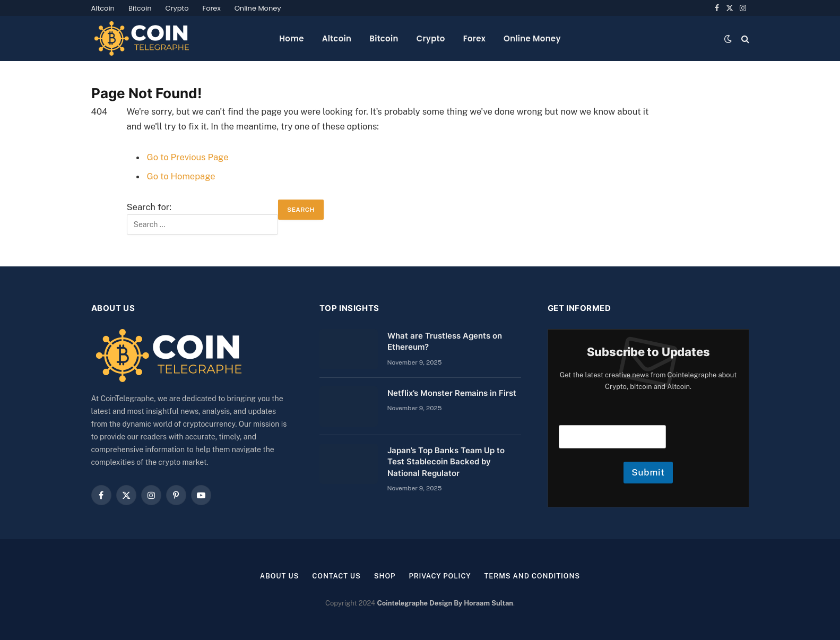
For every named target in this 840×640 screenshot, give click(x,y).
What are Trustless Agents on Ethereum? (445, 341)
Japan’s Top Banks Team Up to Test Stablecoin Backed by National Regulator (446, 462)
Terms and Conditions (532, 576)
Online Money (258, 8)
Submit (648, 472)
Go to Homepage (181, 176)
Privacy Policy (440, 576)
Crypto (177, 8)
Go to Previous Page (188, 157)
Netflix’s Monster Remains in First (452, 393)
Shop (385, 576)
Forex (212, 8)
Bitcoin (140, 8)
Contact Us (336, 576)
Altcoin (103, 8)
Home (292, 38)
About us (279, 576)
